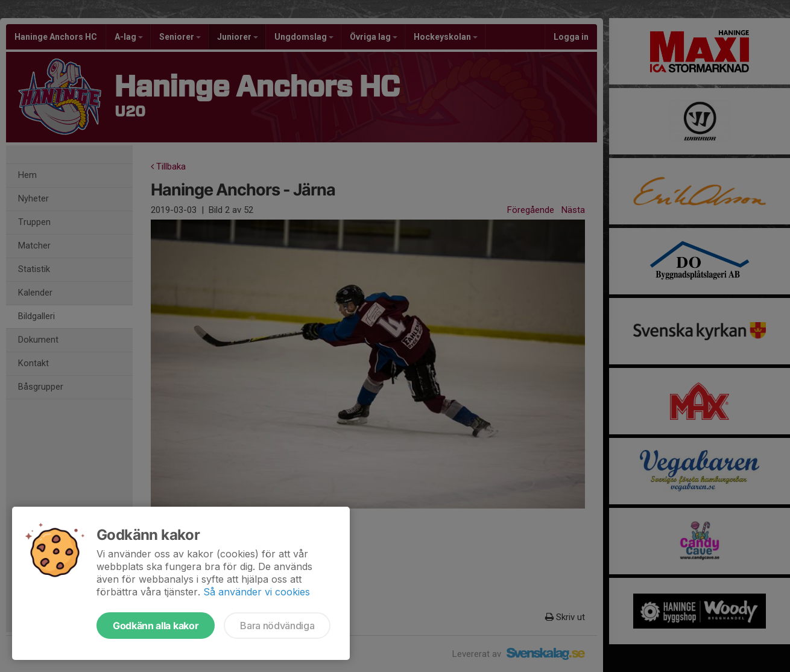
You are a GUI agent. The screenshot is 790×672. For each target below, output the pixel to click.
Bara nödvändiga (277, 626)
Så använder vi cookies (257, 592)
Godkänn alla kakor (156, 626)
